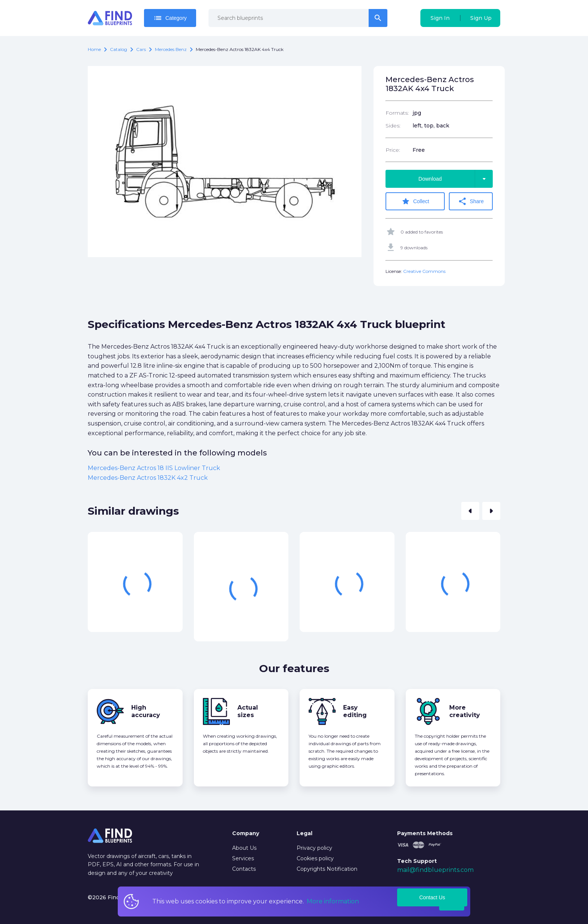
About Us (244, 847)
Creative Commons (424, 271)
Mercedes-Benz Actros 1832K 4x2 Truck (148, 477)
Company (246, 833)
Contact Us (432, 897)
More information (333, 901)
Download (456, 179)
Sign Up (481, 18)
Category (170, 18)
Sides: (393, 126)
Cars (141, 49)
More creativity (465, 711)
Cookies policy (315, 858)
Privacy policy (314, 847)
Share (472, 201)
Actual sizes (248, 711)
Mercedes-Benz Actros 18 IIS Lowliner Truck (154, 468)
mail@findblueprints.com (435, 869)
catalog (118, 49)
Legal (304, 833)
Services (243, 858)
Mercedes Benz (171, 49)
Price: (393, 150)
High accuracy (146, 711)
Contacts (244, 868)
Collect (416, 201)
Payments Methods (425, 833)
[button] (470, 511)
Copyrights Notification (327, 868)
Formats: (397, 113)
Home (94, 49)
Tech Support (417, 861)
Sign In (440, 18)
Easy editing (355, 711)
